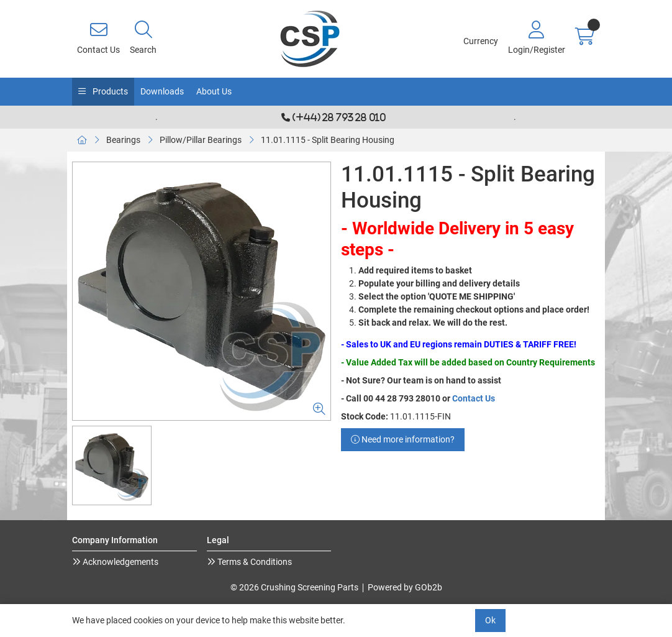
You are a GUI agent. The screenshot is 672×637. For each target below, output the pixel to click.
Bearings (123, 140)
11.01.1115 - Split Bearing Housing (328, 140)
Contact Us (474, 398)
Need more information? (403, 439)
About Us (214, 91)
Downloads (162, 91)
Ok (490, 620)
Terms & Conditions (254, 562)
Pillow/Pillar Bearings (201, 140)
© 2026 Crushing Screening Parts (294, 587)
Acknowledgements (120, 562)
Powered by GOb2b (405, 587)
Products (109, 91)
